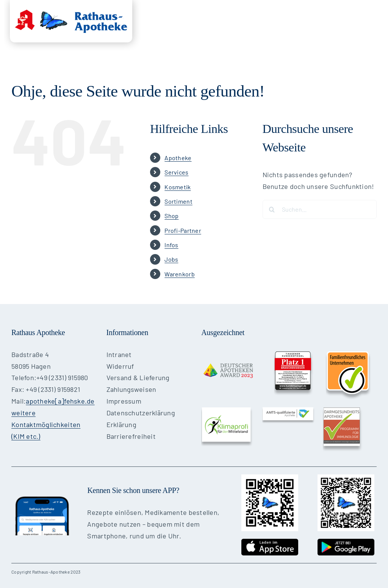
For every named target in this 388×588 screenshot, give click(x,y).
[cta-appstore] (270, 542)
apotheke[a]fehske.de (60, 401)
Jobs (171, 259)
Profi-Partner (183, 230)
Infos (171, 245)
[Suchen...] (320, 209)
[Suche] (272, 209)
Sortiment (178, 201)
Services (176, 172)
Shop (171, 216)
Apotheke (178, 158)
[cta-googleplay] (346, 542)
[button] (365, 64)
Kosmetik (178, 187)
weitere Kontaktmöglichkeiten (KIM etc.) (46, 424)
